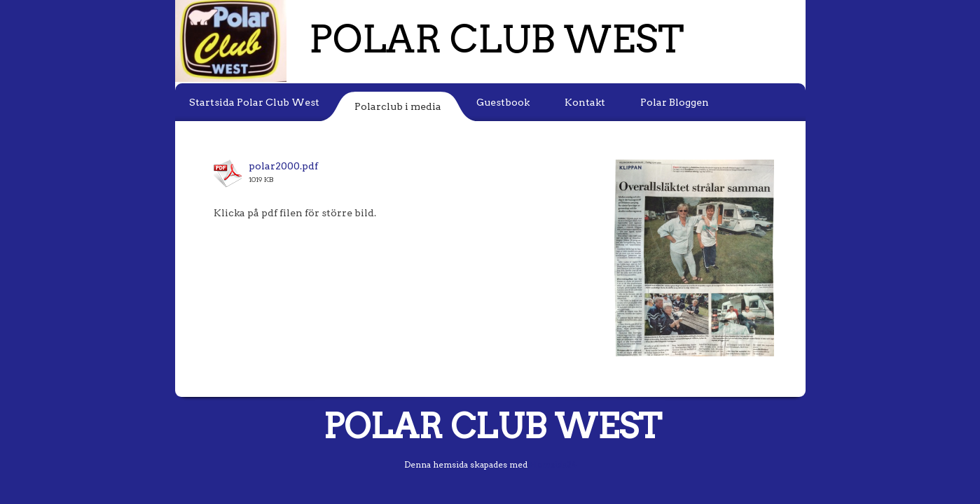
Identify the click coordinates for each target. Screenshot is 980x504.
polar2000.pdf (283, 166)
